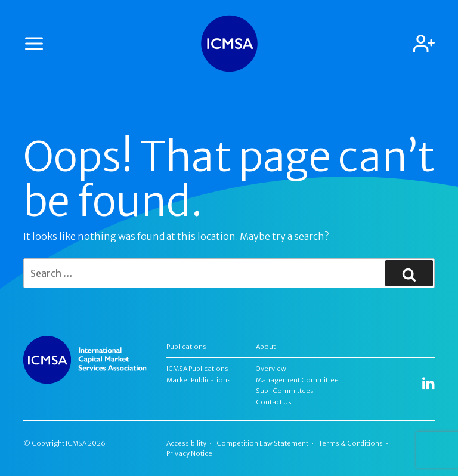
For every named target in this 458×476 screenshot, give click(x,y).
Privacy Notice (189, 453)
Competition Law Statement (262, 443)
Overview (271, 369)
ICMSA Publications (197, 369)
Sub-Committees (285, 391)
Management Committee (297, 380)
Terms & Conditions (351, 443)
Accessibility (186, 443)
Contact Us (274, 402)
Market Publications (199, 380)
